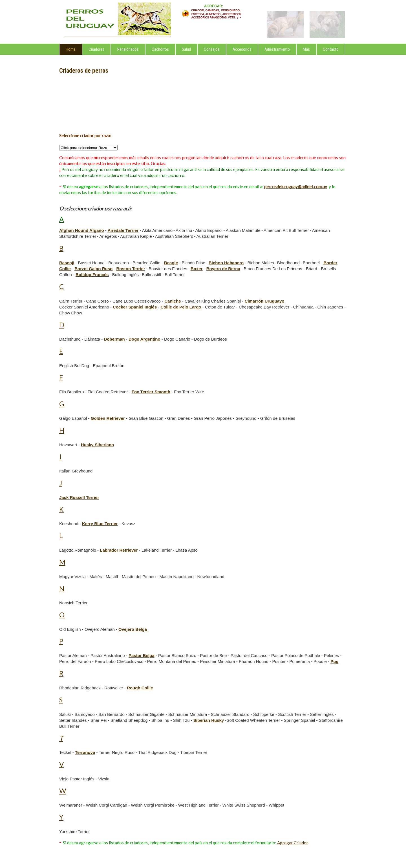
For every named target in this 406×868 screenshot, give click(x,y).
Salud (186, 49)
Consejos (212, 49)
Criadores (96, 49)
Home (71, 49)
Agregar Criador (293, 843)
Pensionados (128, 49)
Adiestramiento (277, 49)
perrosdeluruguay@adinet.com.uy (296, 187)
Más (306, 49)
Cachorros (160, 49)
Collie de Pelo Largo (181, 307)
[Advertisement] (92, 104)
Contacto (331, 49)
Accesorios (242, 49)
